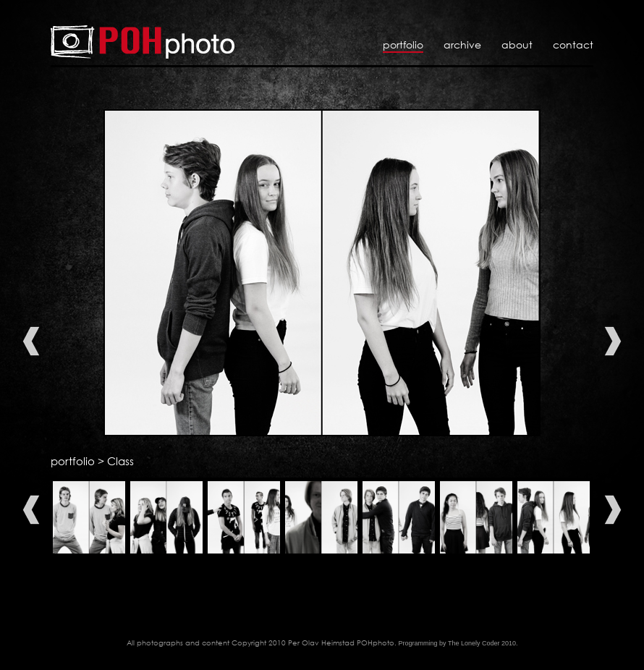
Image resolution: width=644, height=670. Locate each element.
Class (120, 461)
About (517, 44)
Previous (31, 341)
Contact (573, 44)
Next (613, 341)
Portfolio (403, 44)
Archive (462, 44)
